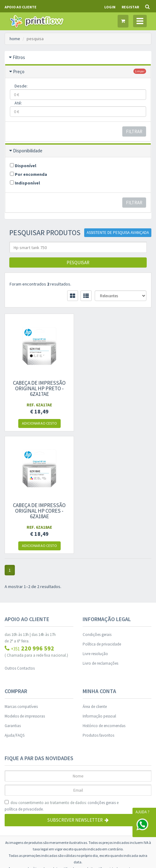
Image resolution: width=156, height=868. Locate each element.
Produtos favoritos (98, 613)
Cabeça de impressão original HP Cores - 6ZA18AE (117, 388)
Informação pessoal (99, 594)
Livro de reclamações (100, 541)
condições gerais (102, 680)
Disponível (23, 166)
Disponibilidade (28, 151)
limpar (140, 71)
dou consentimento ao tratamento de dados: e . (62, 684)
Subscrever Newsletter (78, 698)
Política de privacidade (102, 522)
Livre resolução (95, 531)
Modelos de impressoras (25, 594)
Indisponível (25, 183)
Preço (19, 72)
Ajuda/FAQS (15, 613)
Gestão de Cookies (78, 778)
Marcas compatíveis (21, 584)
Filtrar (134, 131)
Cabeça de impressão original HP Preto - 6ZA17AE (39, 388)
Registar (130, 7)
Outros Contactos (20, 546)
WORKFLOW (95, 840)
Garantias (13, 603)
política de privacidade (24, 687)
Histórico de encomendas (104, 603)
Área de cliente (95, 584)
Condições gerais (97, 512)
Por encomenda (28, 174)
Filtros (19, 57)
